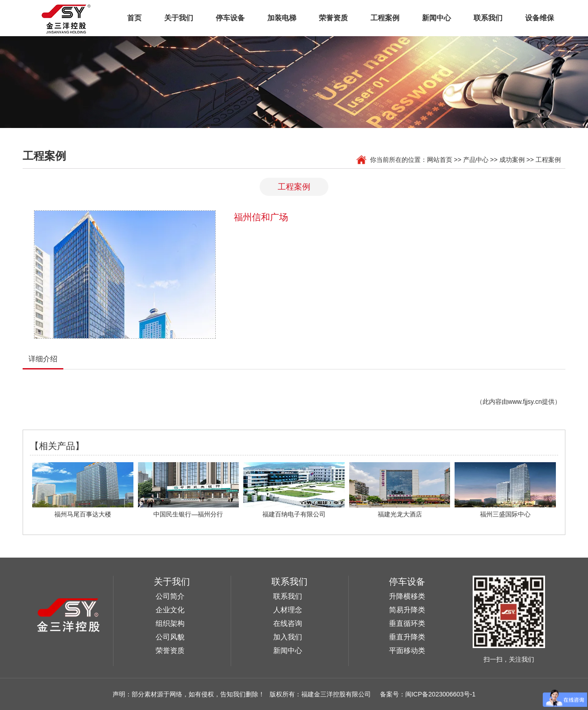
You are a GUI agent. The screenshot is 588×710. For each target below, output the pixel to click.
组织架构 (170, 623)
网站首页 (440, 160)
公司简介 (170, 596)
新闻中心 (436, 18)
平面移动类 (407, 651)
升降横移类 (407, 596)
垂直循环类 (407, 623)
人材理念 (288, 610)
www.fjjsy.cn (525, 402)
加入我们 (288, 637)
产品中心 (476, 160)
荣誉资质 (333, 18)
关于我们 (179, 18)
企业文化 (170, 610)
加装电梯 (282, 18)
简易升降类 (407, 610)
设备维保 (540, 18)
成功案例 (512, 160)
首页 (134, 18)
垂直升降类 (407, 637)
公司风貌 (170, 637)
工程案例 (385, 18)
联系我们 (488, 18)
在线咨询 (288, 623)
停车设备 (230, 18)
